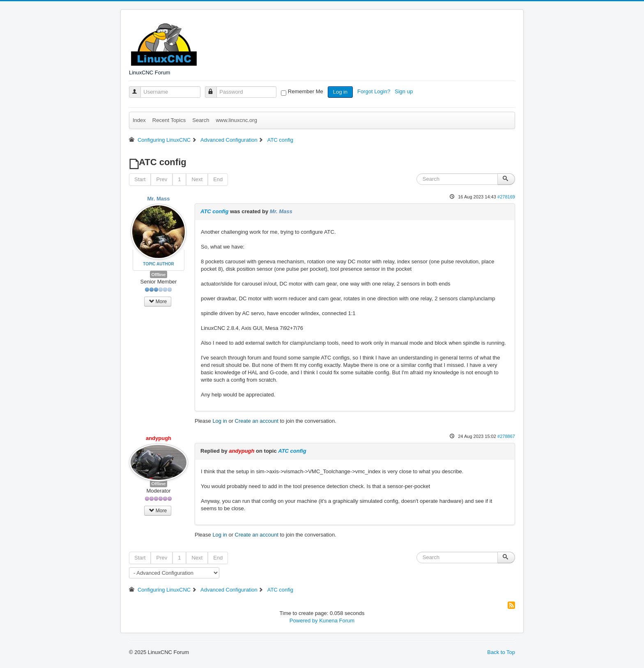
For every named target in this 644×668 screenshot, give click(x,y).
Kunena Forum (337, 621)
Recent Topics (169, 120)
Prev (162, 179)
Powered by (304, 621)
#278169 (506, 197)
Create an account (257, 421)
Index (139, 120)
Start (140, 179)
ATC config (214, 211)
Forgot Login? (375, 91)
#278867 (506, 436)
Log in (340, 92)
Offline (159, 274)
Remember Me (306, 91)
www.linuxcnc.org (236, 120)
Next (197, 179)
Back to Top (501, 652)
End (218, 179)
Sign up (405, 91)
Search (201, 120)
